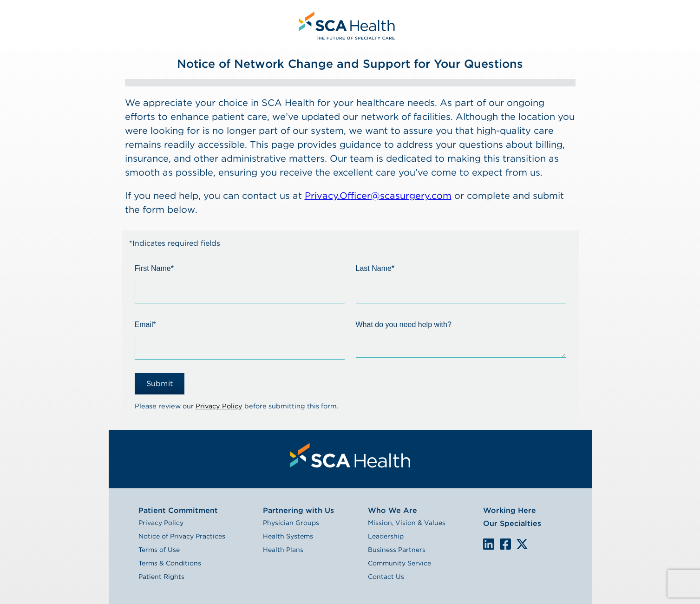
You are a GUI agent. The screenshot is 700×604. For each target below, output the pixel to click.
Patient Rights (161, 577)
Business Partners (397, 550)
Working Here (510, 510)
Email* (145, 325)
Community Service (399, 563)
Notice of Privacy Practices (182, 536)
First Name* (154, 268)
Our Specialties (512, 523)
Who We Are (393, 510)
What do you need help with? (404, 325)
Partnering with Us (298, 510)
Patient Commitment (178, 510)
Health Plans (283, 550)
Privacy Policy (219, 406)
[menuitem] (346, 24)
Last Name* (375, 268)
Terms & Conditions (170, 563)
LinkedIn (489, 544)
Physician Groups (291, 523)
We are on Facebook (505, 545)
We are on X (522, 545)
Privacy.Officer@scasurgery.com (378, 196)
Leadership (386, 536)
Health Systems (288, 536)
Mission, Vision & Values (407, 523)
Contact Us (386, 577)
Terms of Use (159, 550)
